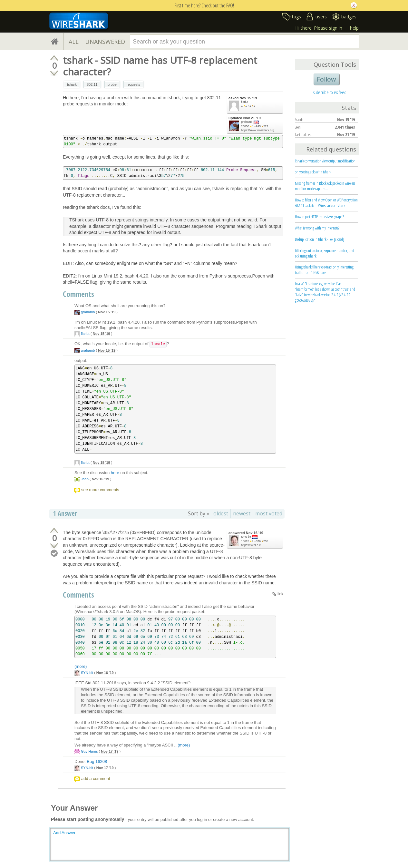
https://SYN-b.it (251, 545)
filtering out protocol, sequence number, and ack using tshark (325, 253)
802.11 (92, 84)
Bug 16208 (97, 761)
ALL (74, 42)
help (354, 28)
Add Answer (64, 833)
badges (349, 17)
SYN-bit (246, 537)
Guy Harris (89, 751)
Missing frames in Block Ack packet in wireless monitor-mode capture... (325, 186)
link (280, 594)
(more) (81, 666)
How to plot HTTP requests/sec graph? (319, 217)
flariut (245, 102)
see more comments (100, 490)
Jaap (85, 479)
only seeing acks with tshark (313, 172)
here (115, 473)
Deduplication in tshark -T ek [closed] (320, 239)
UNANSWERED (105, 42)
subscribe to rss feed (330, 92)
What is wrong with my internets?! (318, 228)
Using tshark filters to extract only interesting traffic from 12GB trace (324, 270)
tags (296, 17)
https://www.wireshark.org (258, 130)
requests (133, 84)
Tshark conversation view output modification (325, 161)
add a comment (96, 779)
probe (112, 84)
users (321, 17)
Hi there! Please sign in (319, 28)
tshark (72, 84)
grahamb (247, 122)
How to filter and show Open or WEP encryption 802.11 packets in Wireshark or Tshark (326, 203)
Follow (326, 79)
